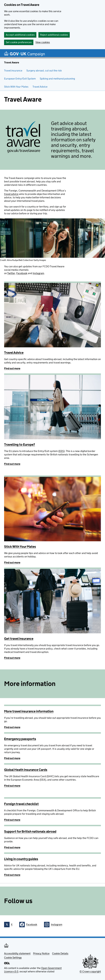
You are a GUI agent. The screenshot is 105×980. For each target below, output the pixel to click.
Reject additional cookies (54, 35)
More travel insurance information (29, 711)
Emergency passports (20, 739)
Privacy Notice (41, 953)
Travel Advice (40, 87)
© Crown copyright (90, 971)
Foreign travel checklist (21, 804)
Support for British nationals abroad (30, 831)
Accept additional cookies (20, 35)
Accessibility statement (17, 953)
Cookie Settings (13, 958)
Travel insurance (13, 71)
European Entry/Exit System (20, 79)
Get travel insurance (19, 639)
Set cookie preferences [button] (19, 42)
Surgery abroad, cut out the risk (44, 71)
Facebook (22, 273)
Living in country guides (21, 859)
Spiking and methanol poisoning (57, 79)
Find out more (12, 368)
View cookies (43, 42)
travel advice (11, 194)
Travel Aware (12, 62)
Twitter (11, 273)
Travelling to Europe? (20, 445)
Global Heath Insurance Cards (26, 770)
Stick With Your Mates (16, 87)
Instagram (38, 273)
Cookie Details (60, 953)
